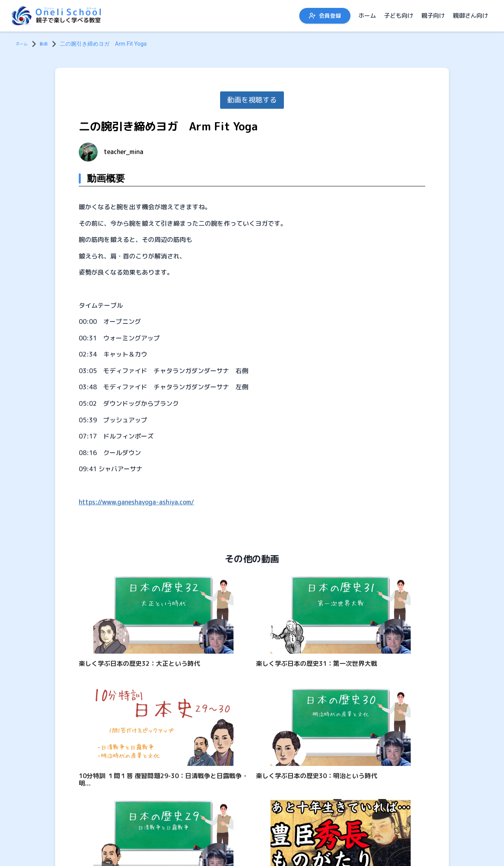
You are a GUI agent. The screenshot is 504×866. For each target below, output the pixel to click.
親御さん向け (471, 16)
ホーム (367, 16)
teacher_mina (124, 152)
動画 (50, 44)
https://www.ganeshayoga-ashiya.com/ (136, 502)
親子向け (433, 16)
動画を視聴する (252, 100)
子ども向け (399, 16)
